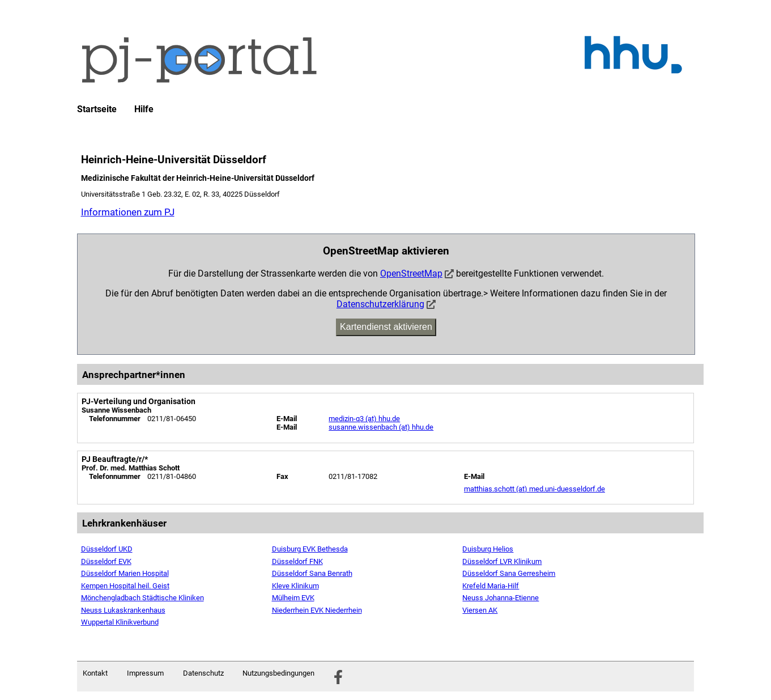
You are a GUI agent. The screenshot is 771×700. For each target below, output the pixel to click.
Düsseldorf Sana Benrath (312, 573)
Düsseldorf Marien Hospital (125, 573)
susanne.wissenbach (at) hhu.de (381, 427)
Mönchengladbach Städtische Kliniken (142, 598)
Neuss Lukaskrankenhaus (123, 610)
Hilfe (144, 109)
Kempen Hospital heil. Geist (125, 586)
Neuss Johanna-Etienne (500, 598)
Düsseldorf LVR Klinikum (502, 561)
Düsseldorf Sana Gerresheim (509, 573)
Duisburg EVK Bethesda (310, 549)
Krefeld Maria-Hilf (491, 586)
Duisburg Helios (488, 549)
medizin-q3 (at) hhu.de (364, 419)
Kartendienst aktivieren (386, 327)
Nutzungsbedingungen (278, 673)
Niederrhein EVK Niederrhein (317, 610)
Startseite (97, 109)
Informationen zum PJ (128, 212)
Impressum (145, 673)
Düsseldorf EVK (106, 561)
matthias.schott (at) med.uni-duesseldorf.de (534, 489)
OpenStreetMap (411, 273)
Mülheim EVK (293, 598)
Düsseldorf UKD (107, 549)
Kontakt (95, 673)
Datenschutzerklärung (380, 304)
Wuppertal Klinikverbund (120, 622)
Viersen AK (480, 610)
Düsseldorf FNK (297, 561)
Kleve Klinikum (295, 586)
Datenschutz (203, 673)
